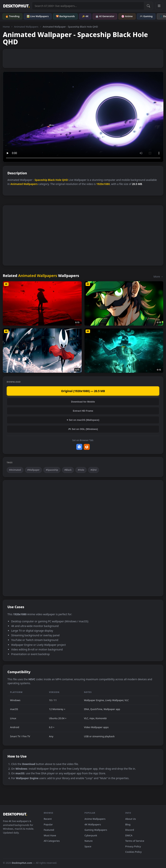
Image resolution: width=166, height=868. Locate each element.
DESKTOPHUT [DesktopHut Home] (16, 6)
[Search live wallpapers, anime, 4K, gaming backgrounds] (88, 6)
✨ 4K (85, 16)
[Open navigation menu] (159, 6)
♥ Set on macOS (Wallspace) (83, 420)
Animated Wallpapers (26, 27)
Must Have (50, 835)
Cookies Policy (133, 852)
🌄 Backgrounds (65, 16)
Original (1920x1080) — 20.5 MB (83, 391)
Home (6, 27)
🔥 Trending (12, 16)
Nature (88, 841)
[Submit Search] (148, 6)
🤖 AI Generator (105, 16)
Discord (130, 830)
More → (158, 277)
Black (51, 180)
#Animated (15, 470)
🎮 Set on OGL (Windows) (83, 429)
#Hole (81, 470)
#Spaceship (52, 470)
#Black (68, 470)
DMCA (129, 835)
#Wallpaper (33, 470)
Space (88, 846)
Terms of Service (135, 841)
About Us (131, 819)
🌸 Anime (127, 16)
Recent (48, 819)
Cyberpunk (91, 835)
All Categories (52, 841)
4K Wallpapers (93, 824)
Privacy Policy (133, 846)
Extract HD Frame (83, 411)
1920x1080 (103, 184)
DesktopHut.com (22, 863)
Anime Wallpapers (95, 819)
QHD (65, 180)
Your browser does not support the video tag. (83, 117)
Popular (48, 824)
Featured (49, 830)
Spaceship (41, 180)
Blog (128, 824)
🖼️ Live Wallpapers (38, 16)
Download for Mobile (83, 402)
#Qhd (93, 470)
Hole (58, 180)
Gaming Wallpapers (96, 830)
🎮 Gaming (146, 16)
